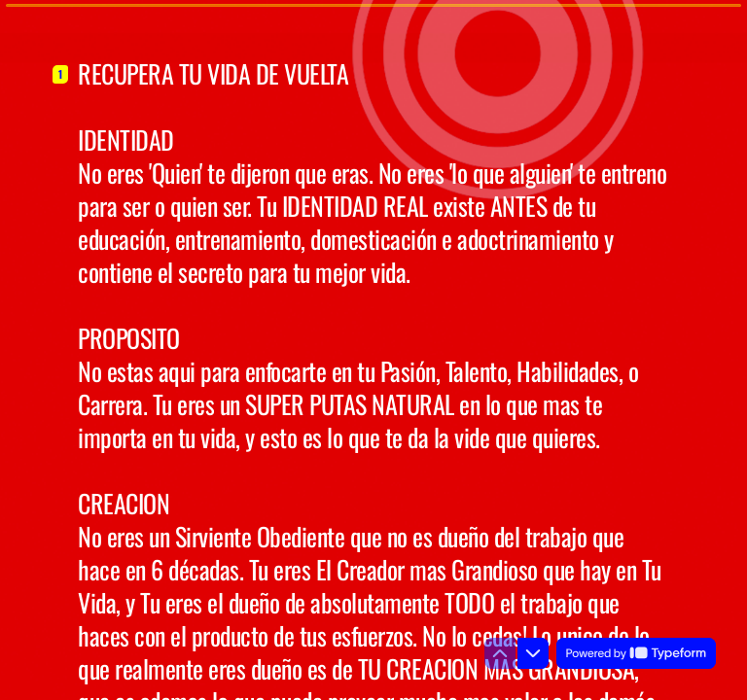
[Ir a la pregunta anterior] (500, 653)
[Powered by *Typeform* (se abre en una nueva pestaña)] (636, 653)
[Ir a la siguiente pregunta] (533, 653)
